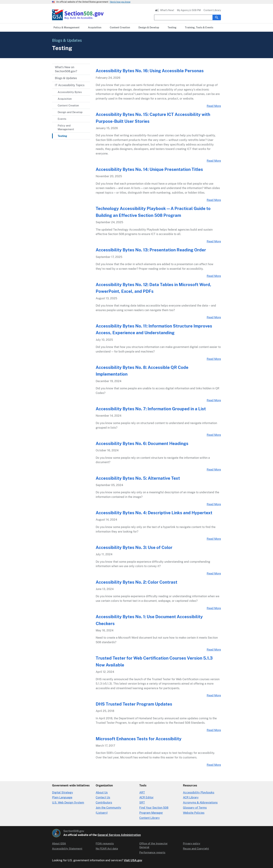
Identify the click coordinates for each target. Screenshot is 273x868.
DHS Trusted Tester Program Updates (134, 704)
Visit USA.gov (133, 860)
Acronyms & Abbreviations (200, 803)
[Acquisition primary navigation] (95, 27)
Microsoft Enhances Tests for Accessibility (139, 739)
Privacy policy (192, 843)
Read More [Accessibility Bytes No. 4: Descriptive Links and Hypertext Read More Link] (214, 539)
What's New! (167, 10)
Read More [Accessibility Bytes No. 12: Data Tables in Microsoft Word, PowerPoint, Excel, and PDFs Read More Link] (214, 317)
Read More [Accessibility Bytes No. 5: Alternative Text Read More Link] (214, 504)
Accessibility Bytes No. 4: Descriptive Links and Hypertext (154, 513)
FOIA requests (105, 843)
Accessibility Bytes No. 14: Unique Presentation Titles (149, 169)
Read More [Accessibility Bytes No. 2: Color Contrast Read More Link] (214, 608)
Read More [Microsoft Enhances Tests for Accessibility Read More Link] (214, 765)
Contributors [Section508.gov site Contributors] (104, 803)
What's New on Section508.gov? (66, 69)
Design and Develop (70, 112)
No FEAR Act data (107, 849)
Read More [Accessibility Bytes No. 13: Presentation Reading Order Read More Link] (214, 276)
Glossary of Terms (195, 808)
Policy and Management (66, 127)
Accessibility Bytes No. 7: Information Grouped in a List (151, 409)
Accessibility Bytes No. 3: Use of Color (134, 547)
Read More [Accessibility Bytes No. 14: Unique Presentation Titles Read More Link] (214, 200)
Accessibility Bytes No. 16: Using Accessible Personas (150, 71)
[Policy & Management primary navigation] (66, 27)
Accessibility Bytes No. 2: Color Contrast (136, 582)
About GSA (59, 843)
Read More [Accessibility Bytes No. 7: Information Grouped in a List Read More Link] (214, 435)
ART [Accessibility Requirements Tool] (142, 793)
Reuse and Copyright (196, 849)
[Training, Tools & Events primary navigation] (199, 27)
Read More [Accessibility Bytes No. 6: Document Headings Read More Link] (214, 470)
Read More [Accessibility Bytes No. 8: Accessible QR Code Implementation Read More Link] (214, 400)
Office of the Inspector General (153, 845)
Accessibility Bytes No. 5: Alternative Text (138, 478)
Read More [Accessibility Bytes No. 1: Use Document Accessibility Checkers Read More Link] (214, 650)
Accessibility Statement (67, 849)
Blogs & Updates (66, 78)
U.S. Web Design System (68, 803)
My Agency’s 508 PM (189, 10)
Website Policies (194, 813)
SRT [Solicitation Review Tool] (142, 803)
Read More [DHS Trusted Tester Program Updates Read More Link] (214, 730)
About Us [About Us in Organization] (102, 793)
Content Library (212, 10)
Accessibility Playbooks (199, 793)
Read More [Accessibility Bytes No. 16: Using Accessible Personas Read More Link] (214, 106)
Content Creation (68, 105)
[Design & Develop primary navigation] (149, 27)
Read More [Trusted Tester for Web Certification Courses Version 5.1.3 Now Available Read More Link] (214, 695)
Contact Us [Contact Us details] (103, 797)
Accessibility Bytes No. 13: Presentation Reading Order (151, 250)
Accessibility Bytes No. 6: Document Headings (142, 443)
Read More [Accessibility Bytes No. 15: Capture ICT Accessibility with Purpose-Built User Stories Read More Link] (214, 161)
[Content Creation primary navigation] (120, 27)
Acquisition (65, 99)
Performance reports (152, 852)
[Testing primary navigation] (172, 27)
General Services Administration (119, 835)
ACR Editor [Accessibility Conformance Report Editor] (146, 797)
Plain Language (62, 797)
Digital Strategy (63, 793)
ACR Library (191, 797)
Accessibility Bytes (70, 92)
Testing (62, 136)
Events (62, 119)
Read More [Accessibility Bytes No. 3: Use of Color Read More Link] (214, 574)
